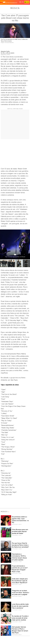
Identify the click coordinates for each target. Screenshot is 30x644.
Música (15, 8)
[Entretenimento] (11, 2)
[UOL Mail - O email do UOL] (20, 2)
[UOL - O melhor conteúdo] (3, 2)
